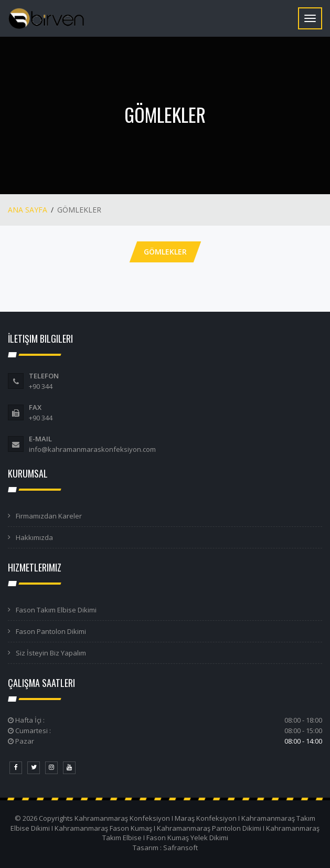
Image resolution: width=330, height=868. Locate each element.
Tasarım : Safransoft (165, 848)
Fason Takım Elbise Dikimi (56, 610)
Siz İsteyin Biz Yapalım (51, 653)
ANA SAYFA (28, 210)
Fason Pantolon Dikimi (51, 631)
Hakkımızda (34, 537)
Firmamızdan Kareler (49, 516)
